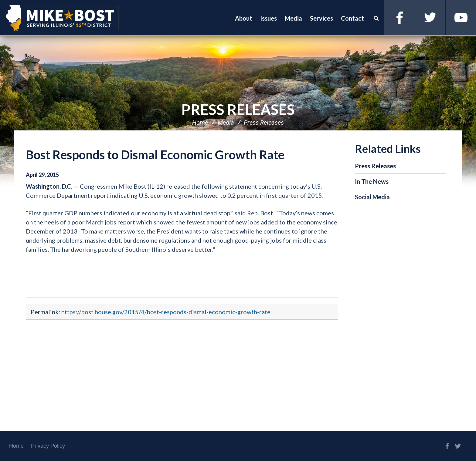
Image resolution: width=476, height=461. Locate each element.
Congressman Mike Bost (62, 18)
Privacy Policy (48, 446)
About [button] (244, 18)
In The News (372, 181)
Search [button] (376, 18)
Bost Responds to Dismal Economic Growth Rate (155, 155)
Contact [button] (352, 18)
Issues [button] (269, 18)
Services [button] (321, 18)
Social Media (372, 197)
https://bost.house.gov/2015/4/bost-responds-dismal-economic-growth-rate (166, 312)
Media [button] (293, 18)
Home (200, 123)
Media (226, 123)
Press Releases (238, 109)
